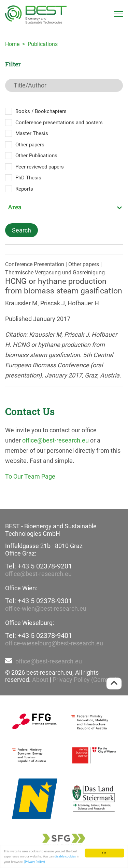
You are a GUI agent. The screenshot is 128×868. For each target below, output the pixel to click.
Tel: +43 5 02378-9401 (39, 636)
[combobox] (64, 207)
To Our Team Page (30, 476)
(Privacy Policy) (34, 862)
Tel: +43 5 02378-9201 (39, 566)
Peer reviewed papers (40, 167)
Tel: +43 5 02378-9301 (39, 601)
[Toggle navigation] (118, 14)
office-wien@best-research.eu (46, 608)
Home (12, 44)
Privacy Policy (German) (85, 680)
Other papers (30, 145)
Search (22, 230)
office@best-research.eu (55, 440)
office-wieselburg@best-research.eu (54, 643)
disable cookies (65, 857)
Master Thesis (32, 133)
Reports (24, 189)
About (40, 680)
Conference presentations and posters (59, 123)
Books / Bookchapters (41, 111)
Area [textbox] (15, 207)
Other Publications (36, 156)
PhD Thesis (28, 178)
